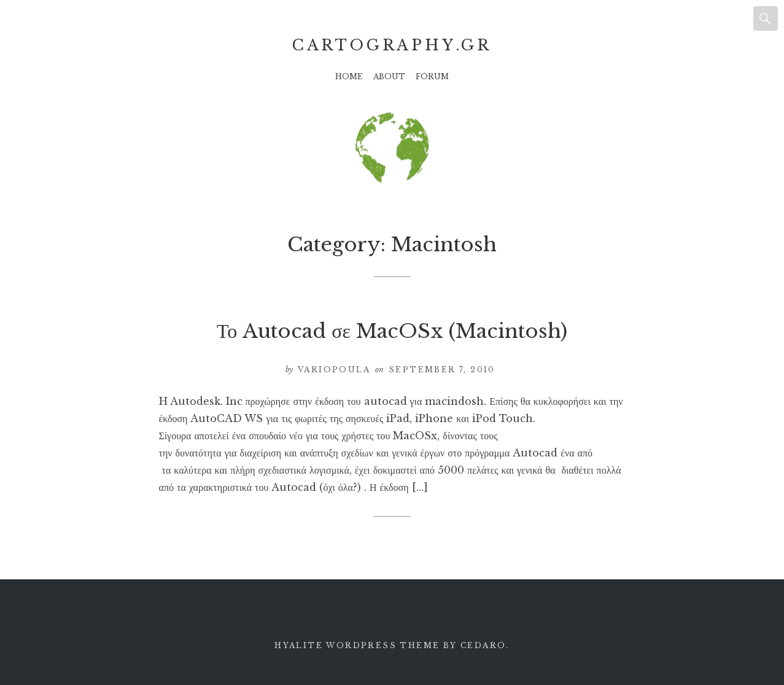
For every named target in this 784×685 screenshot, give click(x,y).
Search (766, 18)
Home (349, 76)
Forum (432, 76)
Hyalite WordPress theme (357, 645)
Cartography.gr (392, 45)
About (389, 76)
